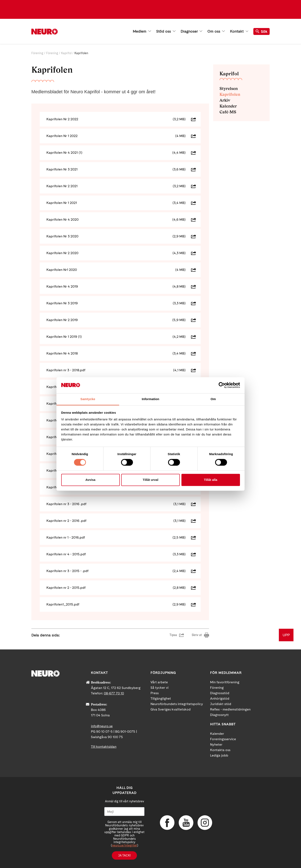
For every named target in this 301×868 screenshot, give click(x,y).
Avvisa (91, 480)
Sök (261, 31)
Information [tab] (150, 399)
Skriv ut (197, 635)
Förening (37, 53)
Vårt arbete (159, 682)
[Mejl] (124, 812)
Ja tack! (124, 855)
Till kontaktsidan (104, 747)
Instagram (205, 823)
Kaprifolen (230, 94)
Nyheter (216, 744)
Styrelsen (229, 88)
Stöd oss (166, 31)
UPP (286, 635)
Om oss (216, 31)
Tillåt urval (151, 480)
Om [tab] (213, 399)
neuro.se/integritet (124, 845)
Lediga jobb (219, 755)
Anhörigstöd (220, 698)
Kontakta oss (220, 750)
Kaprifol (66, 53)
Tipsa (173, 635)
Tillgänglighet (161, 698)
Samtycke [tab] (88, 399)
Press (155, 693)
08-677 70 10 (114, 693)
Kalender (228, 106)
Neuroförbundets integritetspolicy (177, 704)
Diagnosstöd (220, 693)
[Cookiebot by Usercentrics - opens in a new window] (222, 385)
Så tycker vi (159, 688)
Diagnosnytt (219, 715)
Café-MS (228, 112)
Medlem (142, 31)
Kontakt (239, 31)
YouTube (186, 823)
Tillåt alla (211, 480)
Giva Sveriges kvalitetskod (171, 709)
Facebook (167, 823)
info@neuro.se (102, 726)
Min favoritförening (225, 682)
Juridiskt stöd (221, 704)
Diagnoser (191, 31)
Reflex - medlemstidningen (230, 709)
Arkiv (225, 100)
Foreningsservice (223, 739)
